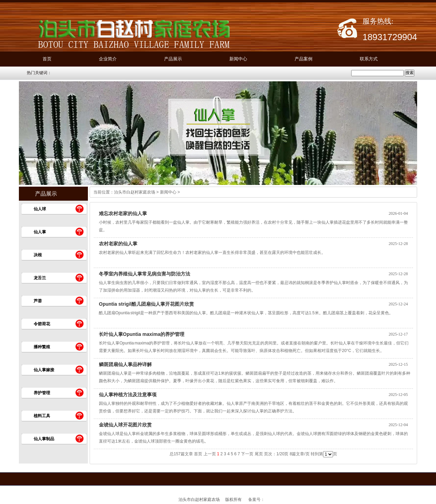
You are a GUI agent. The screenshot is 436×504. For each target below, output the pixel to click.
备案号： (256, 500)
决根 (38, 255)
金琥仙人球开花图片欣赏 (125, 425)
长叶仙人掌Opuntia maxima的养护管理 (142, 334)
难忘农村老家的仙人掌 (123, 213)
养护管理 (42, 393)
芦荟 (38, 301)
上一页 (210, 454)
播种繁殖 (42, 347)
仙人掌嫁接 (44, 370)
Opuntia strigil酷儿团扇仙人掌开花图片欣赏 (146, 304)
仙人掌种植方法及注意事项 (128, 395)
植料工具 (42, 416)
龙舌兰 (40, 278)
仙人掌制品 (44, 439)
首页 (47, 59)
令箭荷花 (42, 324)
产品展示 (173, 59)
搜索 (410, 73)
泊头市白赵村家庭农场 (135, 192)
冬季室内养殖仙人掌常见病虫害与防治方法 (145, 274)
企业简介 (108, 59)
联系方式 (369, 59)
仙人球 (40, 209)
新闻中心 (238, 59)
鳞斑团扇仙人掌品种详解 (125, 364)
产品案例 (303, 59)
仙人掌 (40, 232)
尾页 (259, 454)
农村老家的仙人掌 (118, 244)
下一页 (247, 454)
